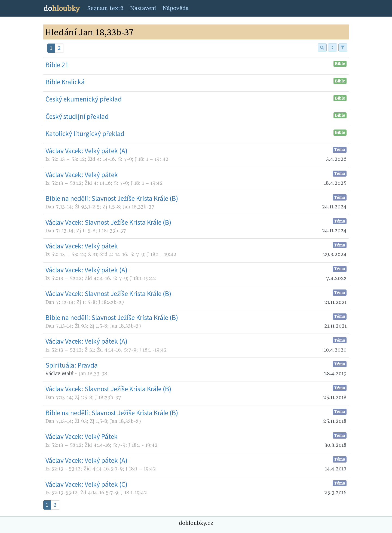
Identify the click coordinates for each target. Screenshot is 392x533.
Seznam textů (105, 8)
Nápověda (176, 8)
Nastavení (143, 8)
